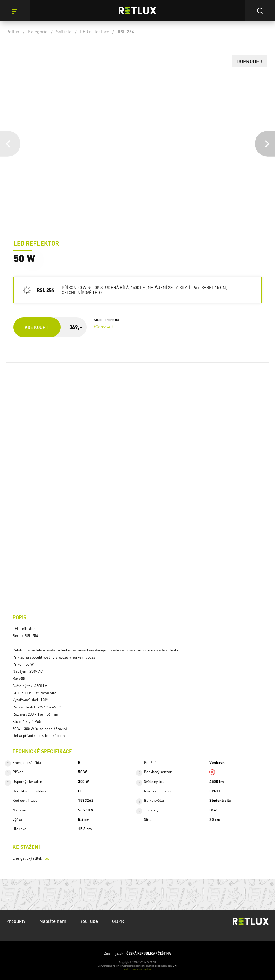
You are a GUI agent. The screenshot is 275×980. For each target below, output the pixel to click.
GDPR (118, 921)
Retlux (13, 31)
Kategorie (38, 31)
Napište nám (53, 921)
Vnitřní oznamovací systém (138, 969)
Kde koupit (37, 327)
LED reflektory (94, 31)
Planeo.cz (102, 326)
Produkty (16, 921)
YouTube (89, 921)
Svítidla (64, 31)
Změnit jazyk (137, 953)
